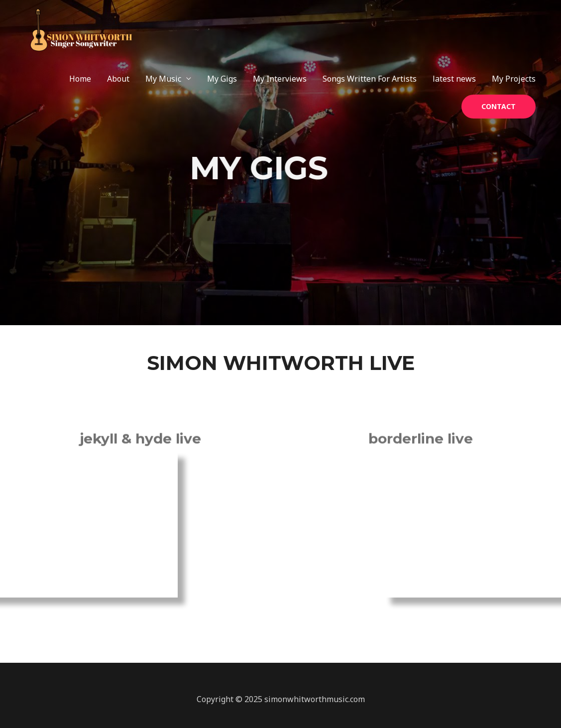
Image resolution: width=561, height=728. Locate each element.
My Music (163, 79)
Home (80, 79)
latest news (454, 79)
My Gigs (222, 79)
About (118, 79)
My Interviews (280, 79)
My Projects (514, 79)
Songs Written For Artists (370, 79)
